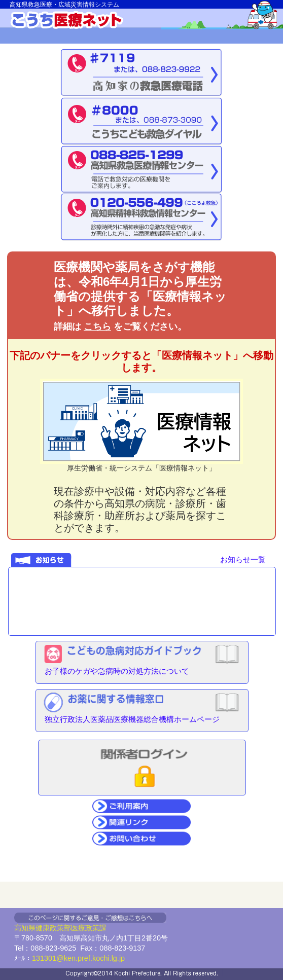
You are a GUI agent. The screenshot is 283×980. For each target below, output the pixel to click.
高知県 (25, 928)
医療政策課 (89, 928)
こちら (97, 326)
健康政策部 (53, 928)
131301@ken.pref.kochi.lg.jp (78, 958)
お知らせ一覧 (243, 559)
